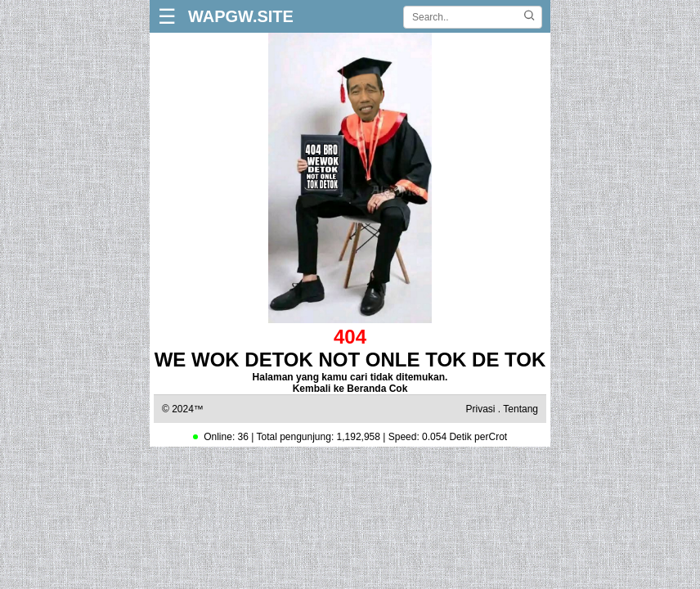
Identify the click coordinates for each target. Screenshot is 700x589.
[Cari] (529, 17)
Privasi (480, 409)
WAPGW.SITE (241, 16)
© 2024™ (183, 409)
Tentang (521, 409)
